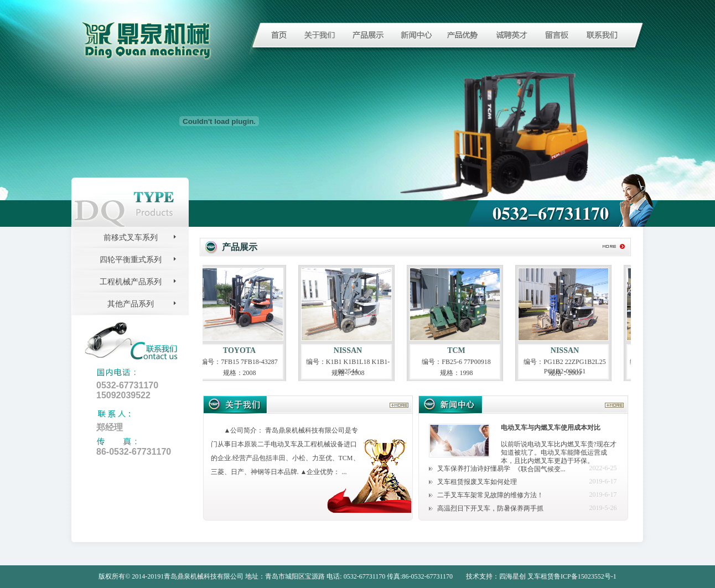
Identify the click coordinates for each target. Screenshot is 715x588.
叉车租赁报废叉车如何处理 (477, 482)
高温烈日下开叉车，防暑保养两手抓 (490, 508)
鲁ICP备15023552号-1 (585, 576)
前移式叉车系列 (131, 238)
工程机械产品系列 (131, 282)
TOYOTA (242, 350)
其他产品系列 (131, 304)
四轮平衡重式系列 (131, 260)
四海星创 (512, 576)
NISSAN (351, 350)
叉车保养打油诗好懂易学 (474, 469)
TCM (459, 350)
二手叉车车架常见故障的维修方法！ (490, 495)
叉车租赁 (541, 576)
